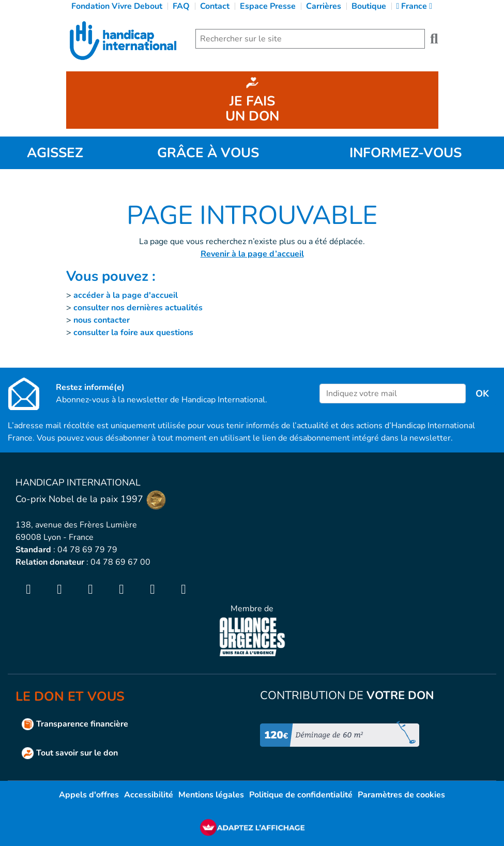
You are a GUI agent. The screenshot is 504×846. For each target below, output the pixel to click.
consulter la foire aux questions (133, 333)
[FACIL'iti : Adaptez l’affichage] (252, 827)
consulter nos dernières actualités (138, 308)
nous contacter (102, 320)
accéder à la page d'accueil (126, 295)
